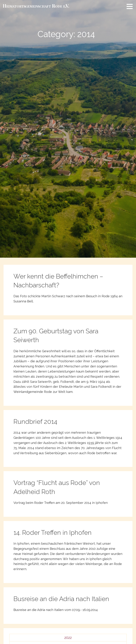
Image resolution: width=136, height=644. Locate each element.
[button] (131, 6)
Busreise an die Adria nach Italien (61, 599)
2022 (68, 638)
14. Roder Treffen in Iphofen (53, 532)
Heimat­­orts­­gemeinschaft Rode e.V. (36, 6)
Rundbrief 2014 (35, 421)
